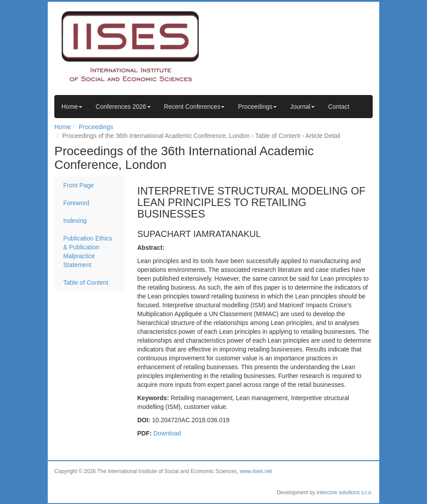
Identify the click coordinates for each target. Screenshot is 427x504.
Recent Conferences (194, 107)
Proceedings (257, 107)
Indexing (75, 221)
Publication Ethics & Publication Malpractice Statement (88, 252)
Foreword (76, 203)
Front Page (78, 185)
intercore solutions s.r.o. (345, 493)
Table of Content (86, 283)
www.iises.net (256, 471)
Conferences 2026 (123, 107)
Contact (339, 107)
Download (167, 433)
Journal (302, 107)
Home (72, 107)
